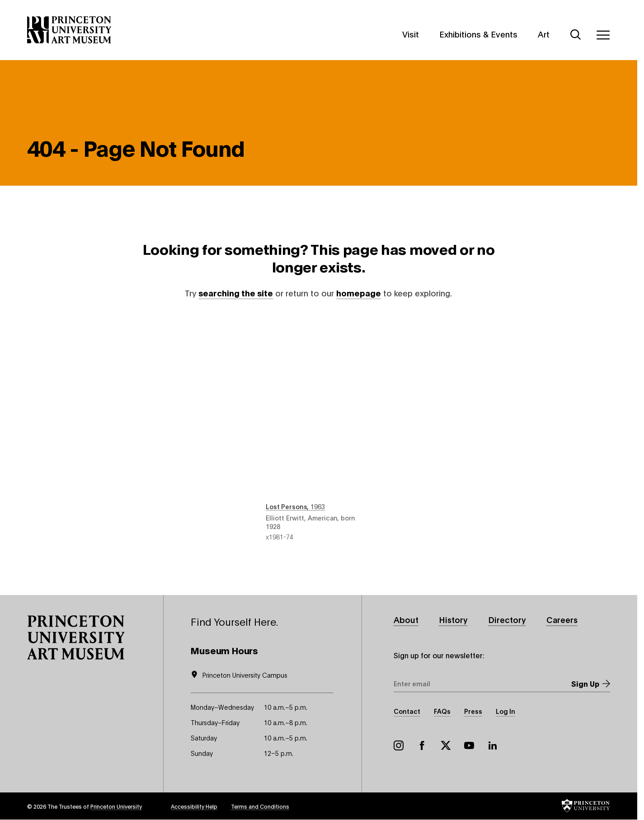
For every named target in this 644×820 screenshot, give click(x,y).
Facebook (422, 745)
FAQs (442, 711)
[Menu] (603, 35)
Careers (562, 619)
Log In (505, 711)
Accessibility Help (194, 806)
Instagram (399, 745)
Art (544, 34)
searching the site (236, 293)
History (453, 619)
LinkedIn (493, 745)
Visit (411, 34)
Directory (507, 619)
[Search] (576, 35)
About (406, 619)
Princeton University (116, 806)
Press (473, 711)
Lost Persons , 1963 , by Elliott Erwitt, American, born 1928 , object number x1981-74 (318, 428)
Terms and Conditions (260, 806)
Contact (407, 711)
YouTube (469, 745)
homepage (359, 293)
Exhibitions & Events (478, 34)
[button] (76, 637)
